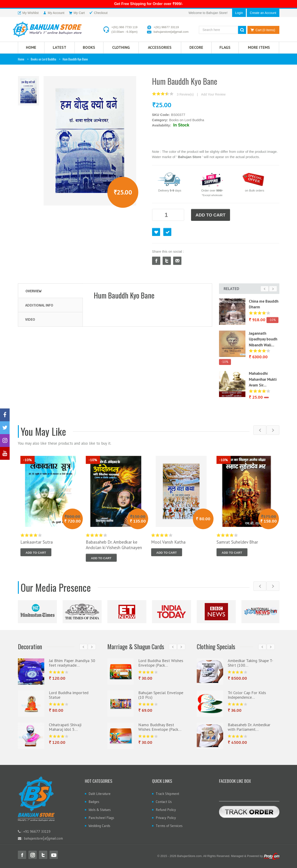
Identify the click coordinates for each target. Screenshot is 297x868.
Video (30, 319)
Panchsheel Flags (101, 818)
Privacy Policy (166, 818)
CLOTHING (121, 47)
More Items (259, 47)
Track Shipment (167, 794)
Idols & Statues (100, 810)
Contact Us (164, 802)
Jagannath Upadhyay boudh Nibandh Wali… (263, 339)
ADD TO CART (211, 215)
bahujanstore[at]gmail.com (171, 32)
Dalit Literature (100, 794)
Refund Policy (166, 810)
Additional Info (39, 305)
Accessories (160, 47)
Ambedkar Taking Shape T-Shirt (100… (250, 663)
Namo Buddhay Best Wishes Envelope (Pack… (160, 727)
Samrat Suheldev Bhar (237, 542)
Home (21, 59)
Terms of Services (169, 826)
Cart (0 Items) (262, 30)
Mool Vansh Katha (168, 542)
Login (239, 13)
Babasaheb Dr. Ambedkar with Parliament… (249, 727)
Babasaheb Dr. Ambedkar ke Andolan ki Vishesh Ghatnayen (114, 545)
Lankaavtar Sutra (37, 542)
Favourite (156, 232)
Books (89, 47)
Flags (225, 47)
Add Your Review (213, 94)
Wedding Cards (99, 826)
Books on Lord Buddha (43, 59)
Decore (196, 47)
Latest (60, 47)
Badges (94, 802)
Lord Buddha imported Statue (69, 695)
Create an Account (263, 13)
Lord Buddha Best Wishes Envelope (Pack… (161, 663)
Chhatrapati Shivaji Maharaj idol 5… (65, 727)
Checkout (167, 232)
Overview (33, 291)
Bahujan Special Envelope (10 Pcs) (161, 695)
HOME (31, 47)
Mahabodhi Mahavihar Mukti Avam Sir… (263, 379)
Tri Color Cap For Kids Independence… (247, 695)
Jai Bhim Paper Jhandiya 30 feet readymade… (72, 663)
